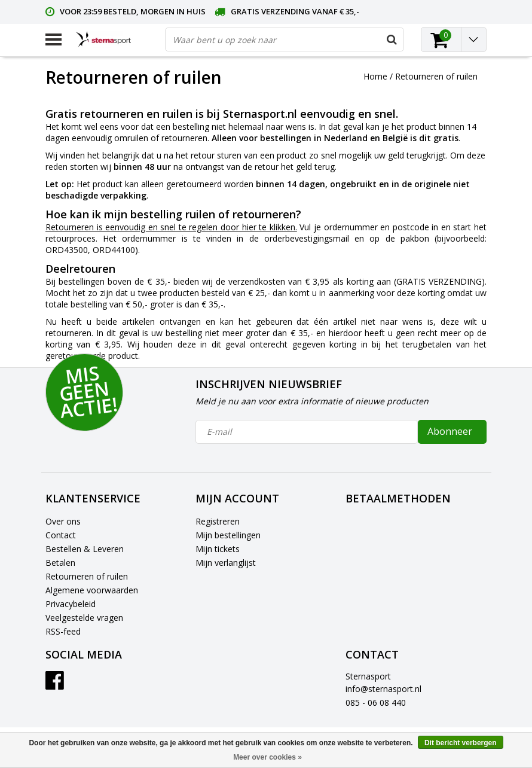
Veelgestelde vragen (84, 618)
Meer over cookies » (267, 757)
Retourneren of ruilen (436, 76)
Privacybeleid (71, 604)
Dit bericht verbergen (461, 743)
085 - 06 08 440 (376, 703)
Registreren (218, 521)
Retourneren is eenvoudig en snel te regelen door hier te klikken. (171, 227)
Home (375, 76)
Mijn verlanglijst (226, 563)
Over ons (63, 521)
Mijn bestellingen (228, 535)
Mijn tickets (218, 549)
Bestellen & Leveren (85, 549)
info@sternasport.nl (383, 689)
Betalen (60, 563)
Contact (61, 535)
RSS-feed (63, 631)
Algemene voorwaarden (92, 590)
